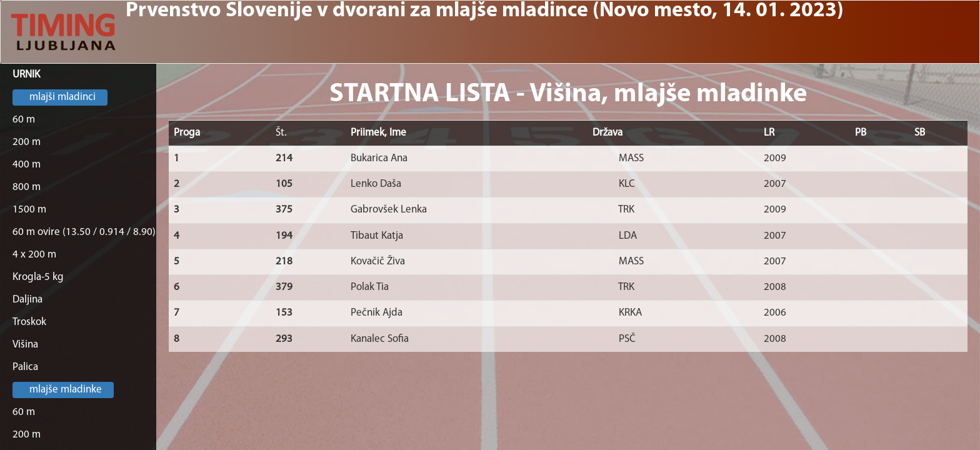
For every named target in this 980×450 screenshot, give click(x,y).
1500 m (29, 210)
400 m (27, 165)
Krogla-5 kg (38, 277)
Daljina (27, 300)
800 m (27, 187)
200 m (27, 142)
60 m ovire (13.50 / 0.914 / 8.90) (84, 232)
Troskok (29, 322)
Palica (25, 367)
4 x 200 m (34, 255)
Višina (25, 345)
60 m (24, 120)
